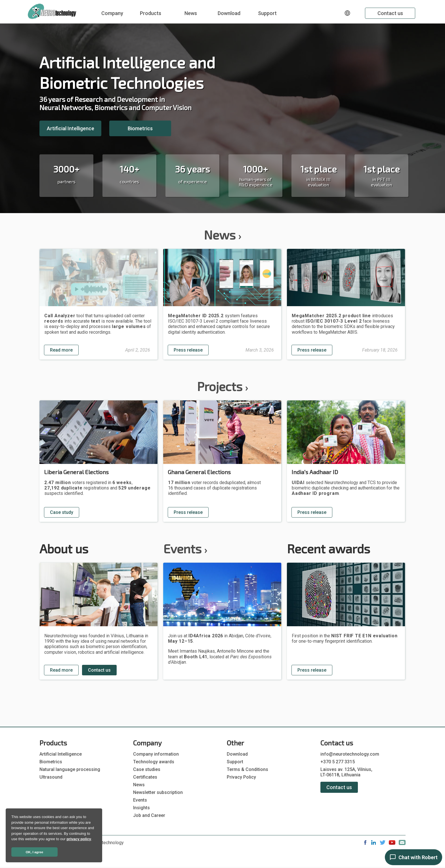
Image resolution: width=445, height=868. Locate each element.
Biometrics (140, 128)
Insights (141, 808)
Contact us (390, 13)
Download (229, 13)
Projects (222, 386)
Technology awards (154, 762)
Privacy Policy (241, 777)
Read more (61, 350)
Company (112, 13)
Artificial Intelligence (71, 128)
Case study (62, 512)
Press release (188, 350)
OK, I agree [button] (35, 852)
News (191, 13)
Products (151, 13)
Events (185, 548)
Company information (156, 754)
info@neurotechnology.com (350, 754)
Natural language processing (70, 769)
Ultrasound (51, 777)
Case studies (147, 769)
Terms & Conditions (247, 769)
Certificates (145, 777)
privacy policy (79, 839)
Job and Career (149, 815)
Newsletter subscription (158, 792)
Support (267, 13)
